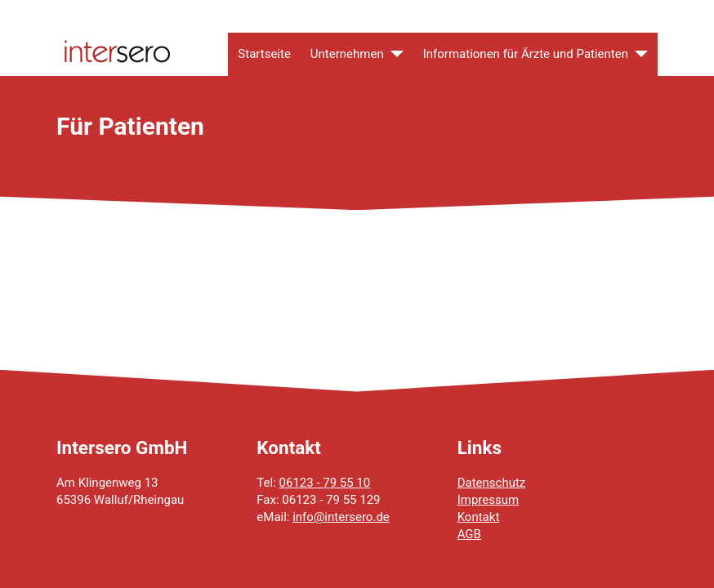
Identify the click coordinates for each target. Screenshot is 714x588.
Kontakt (479, 517)
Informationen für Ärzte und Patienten (526, 54)
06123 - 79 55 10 (325, 483)
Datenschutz (492, 483)
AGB (469, 534)
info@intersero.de (341, 517)
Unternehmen (347, 54)
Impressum (488, 500)
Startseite (264, 54)
